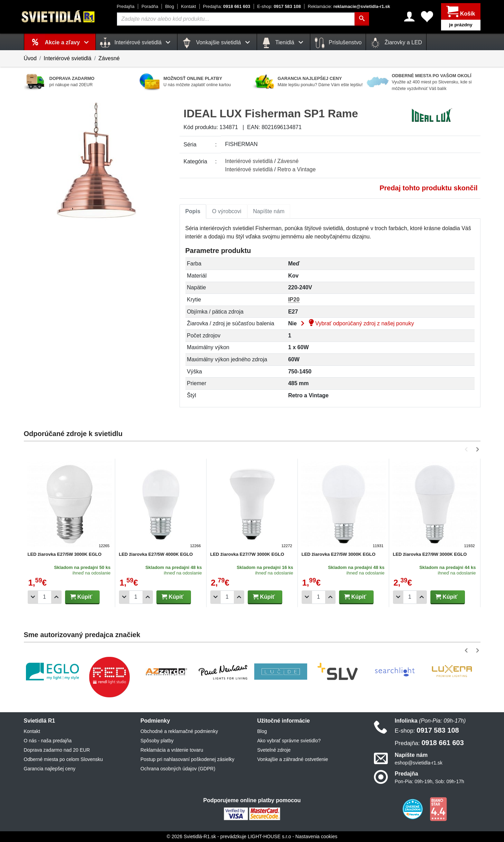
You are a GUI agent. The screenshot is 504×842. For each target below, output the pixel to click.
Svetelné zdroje (274, 750)
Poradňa (150, 6)
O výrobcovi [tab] (227, 211)
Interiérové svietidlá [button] (136, 43)
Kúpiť (81, 597)
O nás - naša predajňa (48, 741)
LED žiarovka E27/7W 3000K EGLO (247, 554)
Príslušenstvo (338, 43)
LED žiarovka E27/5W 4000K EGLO (156, 554)
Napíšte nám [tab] (269, 211)
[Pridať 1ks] (56, 597)
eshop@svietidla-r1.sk (419, 763)
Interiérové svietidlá (67, 58)
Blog (169, 6)
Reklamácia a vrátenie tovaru (172, 750)
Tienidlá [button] (283, 43)
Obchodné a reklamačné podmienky (179, 731)
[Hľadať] (362, 19)
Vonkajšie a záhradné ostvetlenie (293, 759)
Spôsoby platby (157, 741)
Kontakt (188, 6)
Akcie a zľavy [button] (68, 42)
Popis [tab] (193, 211)
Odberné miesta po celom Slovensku (63, 759)
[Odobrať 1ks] (33, 597)
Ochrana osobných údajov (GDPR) (178, 769)
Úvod (30, 58)
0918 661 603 (227, 6)
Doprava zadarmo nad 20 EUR (57, 750)
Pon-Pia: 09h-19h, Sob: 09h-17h (429, 781)
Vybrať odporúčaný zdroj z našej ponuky (356, 323)
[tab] (193, 211)
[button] (468, 449)
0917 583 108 (279, 6)
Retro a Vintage (297, 169)
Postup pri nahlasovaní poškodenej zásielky (187, 759)
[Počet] (45, 597)
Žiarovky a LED (396, 43)
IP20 (294, 300)
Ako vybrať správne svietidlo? (289, 741)
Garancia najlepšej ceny (50, 769)
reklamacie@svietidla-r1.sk (349, 6)
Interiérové (249, 161)
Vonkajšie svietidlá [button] (217, 43)
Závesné (109, 58)
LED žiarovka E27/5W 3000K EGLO (65, 554)
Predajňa (126, 6)
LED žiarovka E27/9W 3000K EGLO (430, 554)
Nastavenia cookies (316, 836)
